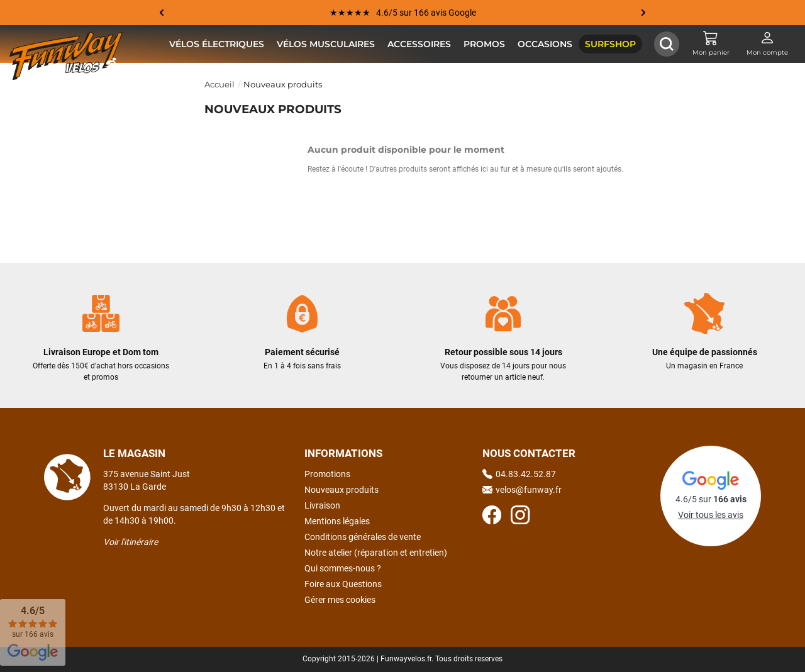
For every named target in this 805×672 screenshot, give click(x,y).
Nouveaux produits (341, 490)
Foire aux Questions (343, 584)
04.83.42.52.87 (519, 474)
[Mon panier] (711, 44)
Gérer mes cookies (340, 600)
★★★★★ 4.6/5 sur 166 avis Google (403, 13)
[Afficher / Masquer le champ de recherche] (667, 44)
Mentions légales (337, 521)
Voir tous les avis (711, 515)
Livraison (322, 505)
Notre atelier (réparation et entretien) (376, 553)
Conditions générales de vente (363, 537)
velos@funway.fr (522, 490)
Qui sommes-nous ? (343, 568)
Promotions (327, 474)
